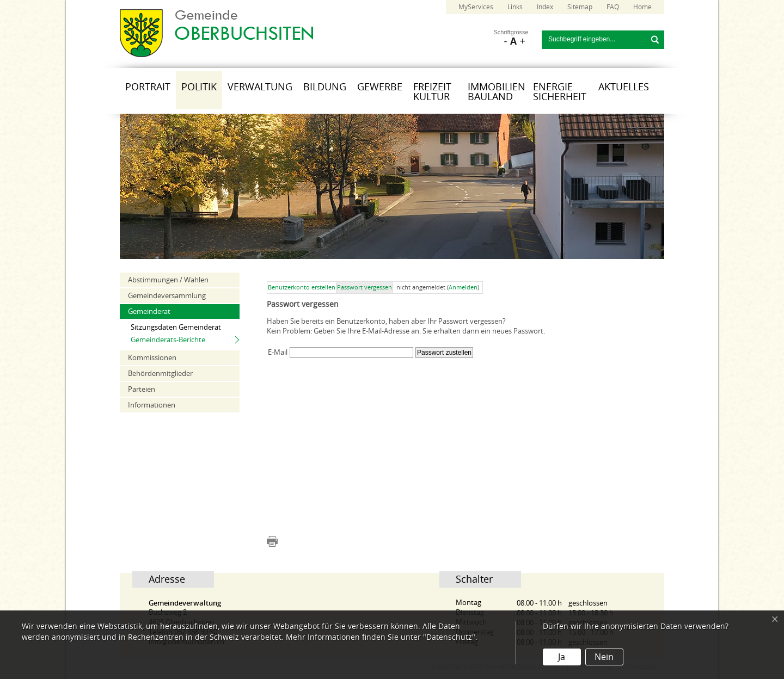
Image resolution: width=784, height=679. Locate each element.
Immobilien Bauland (497, 92)
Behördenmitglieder (160, 374)
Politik (199, 87)
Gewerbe (380, 87)
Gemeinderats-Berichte (168, 340)
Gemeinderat (149, 311)
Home (642, 7)
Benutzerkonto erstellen (302, 288)
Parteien (142, 389)
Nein (604, 657)
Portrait (148, 87)
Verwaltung (260, 87)
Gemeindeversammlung (167, 296)
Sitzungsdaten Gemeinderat (176, 327)
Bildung (325, 87)
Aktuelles (624, 87)
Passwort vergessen (365, 288)
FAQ (613, 7)
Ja (562, 657)
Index (545, 7)
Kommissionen (152, 358)
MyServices (476, 7)
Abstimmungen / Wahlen (168, 280)
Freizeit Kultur (432, 92)
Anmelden (463, 288)
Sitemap (580, 7)
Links (515, 7)
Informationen (152, 405)
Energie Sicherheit (560, 92)
